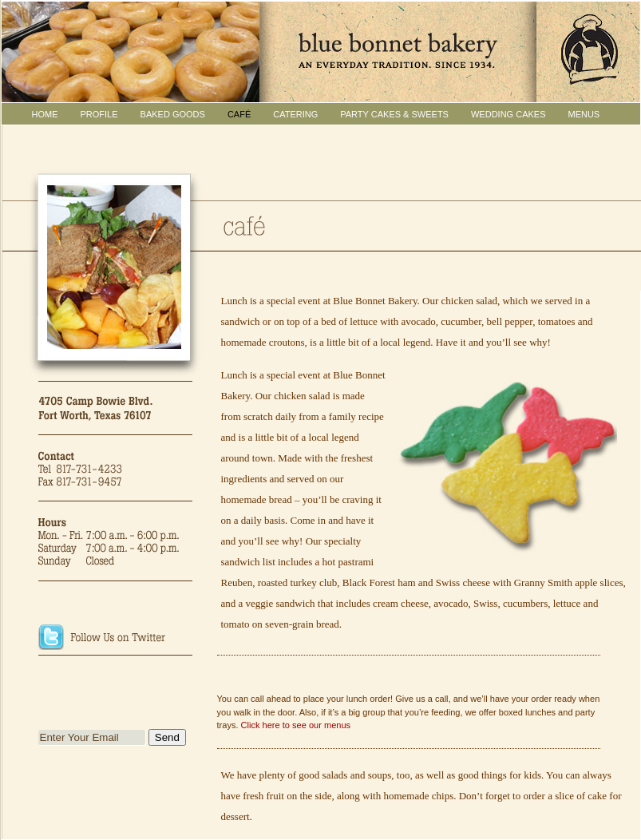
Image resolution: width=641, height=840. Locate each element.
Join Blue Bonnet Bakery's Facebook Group (116, 677)
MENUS (584, 114)
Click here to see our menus (296, 725)
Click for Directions (116, 600)
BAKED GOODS (173, 114)
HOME (45, 114)
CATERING (295, 114)
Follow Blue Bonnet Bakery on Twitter (116, 639)
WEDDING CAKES (508, 114)
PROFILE (99, 114)
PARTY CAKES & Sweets (394, 114)
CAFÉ (239, 114)
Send (167, 737)
